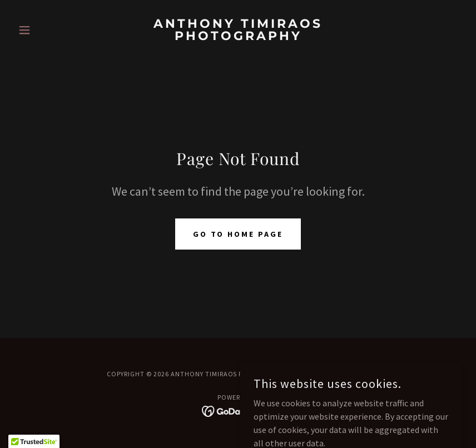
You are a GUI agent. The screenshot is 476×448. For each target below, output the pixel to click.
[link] (238, 37)
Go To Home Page (238, 234)
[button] (47, 30)
